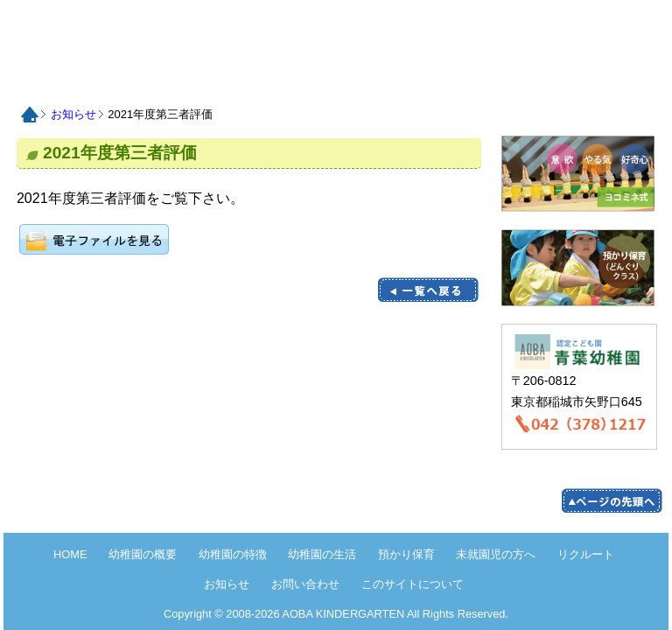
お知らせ (552, 80)
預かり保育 (334, 80)
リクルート (479, 80)
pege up (612, 501)
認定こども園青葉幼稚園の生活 (261, 80)
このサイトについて (413, 584)
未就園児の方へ (406, 80)
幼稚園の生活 (322, 554)
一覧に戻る (428, 290)
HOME (138, 32)
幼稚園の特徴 (233, 554)
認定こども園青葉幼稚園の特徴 (189, 80)
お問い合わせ (624, 80)
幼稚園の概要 (143, 554)
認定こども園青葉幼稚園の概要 (116, 80)
